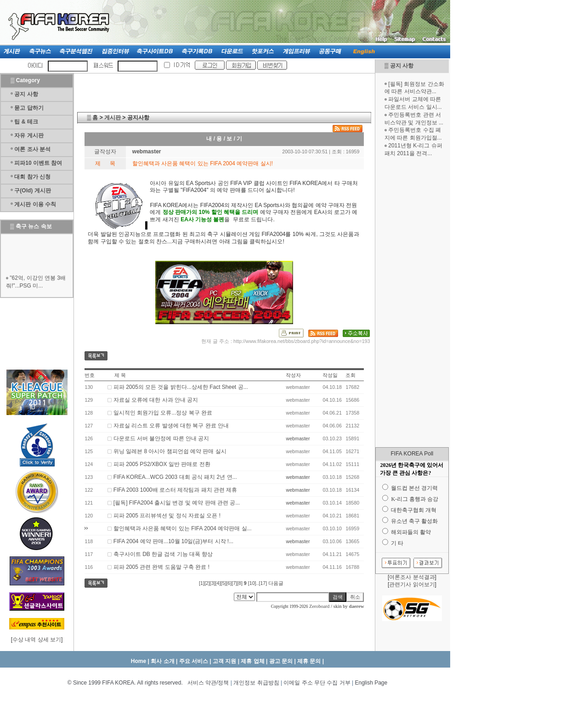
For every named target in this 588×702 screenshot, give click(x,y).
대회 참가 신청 (32, 177)
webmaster (298, 438)
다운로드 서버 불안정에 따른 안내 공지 (161, 438)
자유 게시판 (29, 135)
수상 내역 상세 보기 (37, 640)
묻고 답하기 (29, 108)
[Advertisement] (412, 302)
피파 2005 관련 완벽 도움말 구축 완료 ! (161, 567)
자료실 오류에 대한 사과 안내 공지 (156, 400)
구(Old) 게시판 (32, 191)
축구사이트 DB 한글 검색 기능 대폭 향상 (163, 554)
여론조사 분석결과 (412, 577)
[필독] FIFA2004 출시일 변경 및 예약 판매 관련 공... (177, 503)
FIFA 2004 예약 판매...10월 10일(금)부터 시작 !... (173, 541)
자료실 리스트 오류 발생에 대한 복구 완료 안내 (171, 426)
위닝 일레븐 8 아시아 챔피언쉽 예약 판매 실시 (170, 451)
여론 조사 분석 (32, 149)
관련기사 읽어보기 (412, 584)
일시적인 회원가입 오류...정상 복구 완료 (163, 413)
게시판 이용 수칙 (35, 204)
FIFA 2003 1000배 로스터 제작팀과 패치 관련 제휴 (175, 490)
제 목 (120, 375)
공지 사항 (402, 66)
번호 (90, 375)
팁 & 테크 (26, 122)
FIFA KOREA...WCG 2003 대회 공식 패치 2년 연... (175, 477)
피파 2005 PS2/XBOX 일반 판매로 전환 (162, 464)
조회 (351, 375)
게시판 (113, 118)
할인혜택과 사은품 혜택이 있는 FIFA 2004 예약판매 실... (183, 528)
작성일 (330, 375)
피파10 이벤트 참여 (38, 163)
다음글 (276, 583)
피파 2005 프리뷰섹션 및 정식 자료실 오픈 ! (167, 516)
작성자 (293, 375)
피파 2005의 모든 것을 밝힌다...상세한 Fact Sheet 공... (181, 387)
